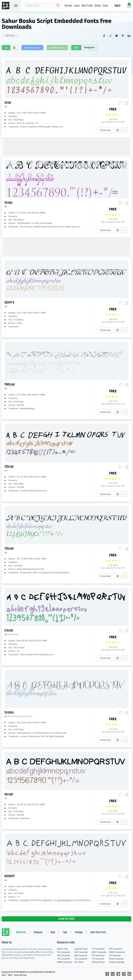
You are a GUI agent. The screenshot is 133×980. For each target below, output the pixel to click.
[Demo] (120, 103)
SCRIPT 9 (9, 303)
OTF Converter (116, 949)
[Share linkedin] (129, 36)
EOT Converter (81, 952)
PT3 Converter (98, 956)
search (58, 5)
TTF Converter (98, 949)
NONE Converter (65, 962)
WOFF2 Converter (117, 952)
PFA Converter (64, 956)
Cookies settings (117, 962)
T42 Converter (81, 959)
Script (8, 103)
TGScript (9, 549)
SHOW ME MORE (67, 919)
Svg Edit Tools (81, 949)
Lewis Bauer (13, 634)
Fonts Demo (34, 48)
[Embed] (118, 130)
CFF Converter (64, 959)
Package (79, 932)
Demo (98, 6)
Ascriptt (9, 794)
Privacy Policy (98, 962)
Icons (77, 6)
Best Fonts (87, 6)
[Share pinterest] (123, 36)
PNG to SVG (62, 949)
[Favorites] (126, 103)
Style (53, 932)
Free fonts (6, 6)
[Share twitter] (117, 36)
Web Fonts (21, 932)
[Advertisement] (66, 147)
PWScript (10, 385)
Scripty (8, 203)
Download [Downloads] (105, 130)
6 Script (9, 631)
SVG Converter (64, 952)
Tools (105, 6)
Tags (76, 47)
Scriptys (9, 712)
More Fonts (59, 48)
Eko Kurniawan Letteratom (20, 716)
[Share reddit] (110, 36)
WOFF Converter (99, 952)
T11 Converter (98, 959)
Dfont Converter (117, 959)
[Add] (125, 130)
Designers (89, 47)
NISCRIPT (10, 876)
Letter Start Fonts (98, 932)
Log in (117, 6)
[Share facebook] (104, 36)
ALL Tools (79, 962)
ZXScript (9, 467)
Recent (68, 6)
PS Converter (115, 956)
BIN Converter (81, 956)
